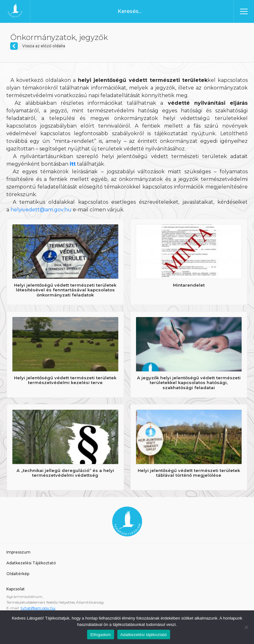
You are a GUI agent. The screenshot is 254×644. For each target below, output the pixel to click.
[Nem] (246, 627)
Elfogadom (100, 635)
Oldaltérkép (18, 574)
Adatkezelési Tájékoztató (31, 563)
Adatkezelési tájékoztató (144, 635)
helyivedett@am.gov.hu (41, 210)
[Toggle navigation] (244, 11)
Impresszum (18, 552)
